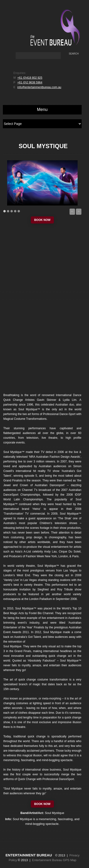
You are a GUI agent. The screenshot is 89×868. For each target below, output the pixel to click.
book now (42, 220)
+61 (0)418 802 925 (30, 78)
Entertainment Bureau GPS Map (54, 860)
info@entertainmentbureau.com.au (39, 87)
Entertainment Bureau (29, 855)
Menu (42, 110)
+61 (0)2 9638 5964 (30, 82)
